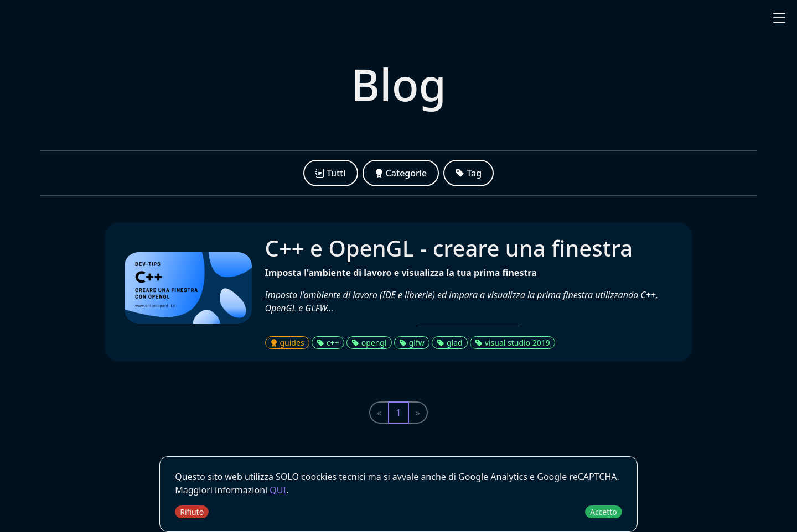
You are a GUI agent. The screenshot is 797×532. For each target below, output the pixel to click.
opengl (369, 343)
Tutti (331, 173)
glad (450, 343)
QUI (278, 490)
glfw (412, 343)
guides (287, 343)
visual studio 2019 (513, 343)
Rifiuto (192, 512)
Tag (469, 173)
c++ (328, 343)
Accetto (604, 512)
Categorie (401, 173)
